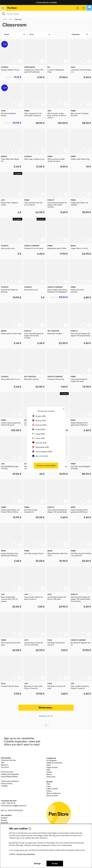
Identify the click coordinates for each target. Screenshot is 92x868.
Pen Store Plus (7, 772)
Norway (4, 820)
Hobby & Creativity (54, 763)
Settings (37, 864)
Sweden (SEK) (39, 416)
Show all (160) (52, 796)
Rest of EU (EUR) (40, 456)
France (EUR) (39, 438)
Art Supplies (52, 760)
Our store (5, 767)
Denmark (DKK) (39, 425)
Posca (49, 791)
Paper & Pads (52, 767)
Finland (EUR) (39, 429)
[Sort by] (80, 34)
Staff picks (51, 777)
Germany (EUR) (39, 443)
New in (49, 774)
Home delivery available (46, 2)
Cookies (4, 786)
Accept (55, 864)
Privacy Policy (7, 783)
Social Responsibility (9, 777)
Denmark (5, 823)
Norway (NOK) (39, 421)
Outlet (49, 772)
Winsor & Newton (54, 793)
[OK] (46, 14)
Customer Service (8, 760)
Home (5, 19)
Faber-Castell (52, 789)
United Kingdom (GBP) (42, 452)
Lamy (49, 786)
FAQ (3, 763)
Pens (48, 765)
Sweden (4, 818)
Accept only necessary (26, 854)
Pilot (48, 784)
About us (5, 765)
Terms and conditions (10, 781)
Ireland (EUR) (39, 434)
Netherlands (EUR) (41, 447)
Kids (11, 19)
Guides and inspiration (10, 774)
